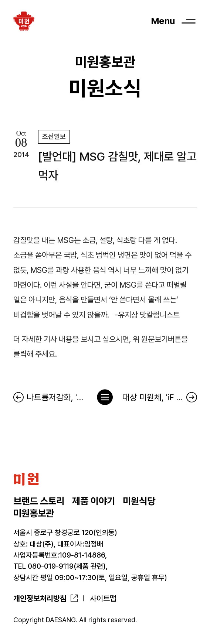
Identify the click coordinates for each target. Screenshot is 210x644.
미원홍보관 (34, 513)
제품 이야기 (94, 501)
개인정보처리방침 (40, 598)
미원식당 (139, 501)
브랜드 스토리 (39, 501)
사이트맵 (103, 598)
